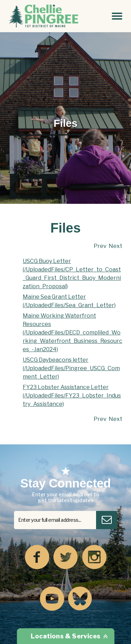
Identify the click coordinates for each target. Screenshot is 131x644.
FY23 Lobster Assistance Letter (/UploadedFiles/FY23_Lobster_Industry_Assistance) (72, 396)
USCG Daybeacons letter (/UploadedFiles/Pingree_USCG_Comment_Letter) (71, 368)
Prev (100, 246)
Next (115, 246)
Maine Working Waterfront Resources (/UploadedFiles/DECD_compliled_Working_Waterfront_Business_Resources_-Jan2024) (72, 333)
